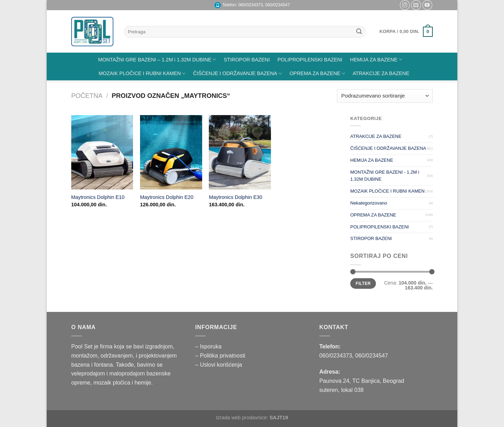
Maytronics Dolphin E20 (167, 197)
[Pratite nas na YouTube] (427, 5)
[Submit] (359, 32)
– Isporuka (208, 346)
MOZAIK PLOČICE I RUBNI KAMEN (142, 74)
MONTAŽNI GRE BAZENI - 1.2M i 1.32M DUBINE (385, 176)
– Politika (207, 356)
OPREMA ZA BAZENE (317, 74)
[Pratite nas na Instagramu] (405, 5)
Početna (87, 96)
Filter (363, 283)
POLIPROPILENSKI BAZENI (310, 60)
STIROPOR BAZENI (247, 60)
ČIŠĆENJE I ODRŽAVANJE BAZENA (237, 74)
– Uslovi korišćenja (218, 365)
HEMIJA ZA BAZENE (376, 59)
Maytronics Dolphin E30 (236, 197)
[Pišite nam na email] (416, 5)
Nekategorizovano (369, 203)
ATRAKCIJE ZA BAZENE (381, 73)
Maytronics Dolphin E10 (98, 197)
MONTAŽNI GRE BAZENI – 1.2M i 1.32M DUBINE (157, 59)
